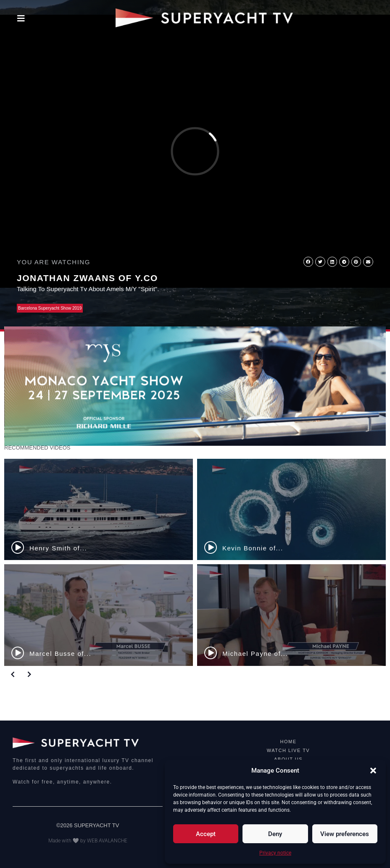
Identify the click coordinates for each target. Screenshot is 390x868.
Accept (206, 834)
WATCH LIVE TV (288, 750)
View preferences (345, 834)
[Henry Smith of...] (99, 510)
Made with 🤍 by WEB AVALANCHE (88, 841)
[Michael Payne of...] (291, 615)
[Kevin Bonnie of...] (291, 510)
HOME (289, 742)
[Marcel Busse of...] (99, 615)
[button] (373, 771)
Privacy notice (275, 853)
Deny (275, 834)
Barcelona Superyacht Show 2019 (50, 308)
